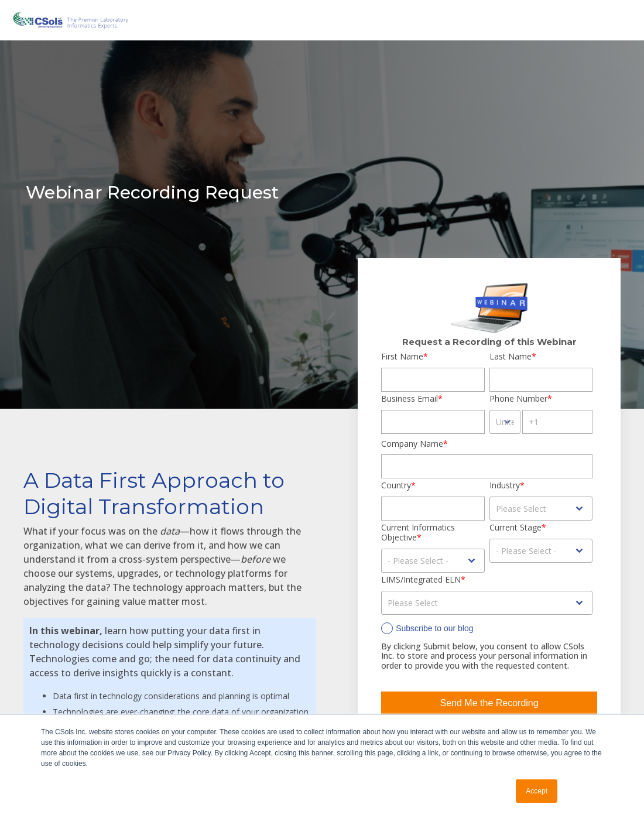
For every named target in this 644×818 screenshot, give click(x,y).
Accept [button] (537, 791)
